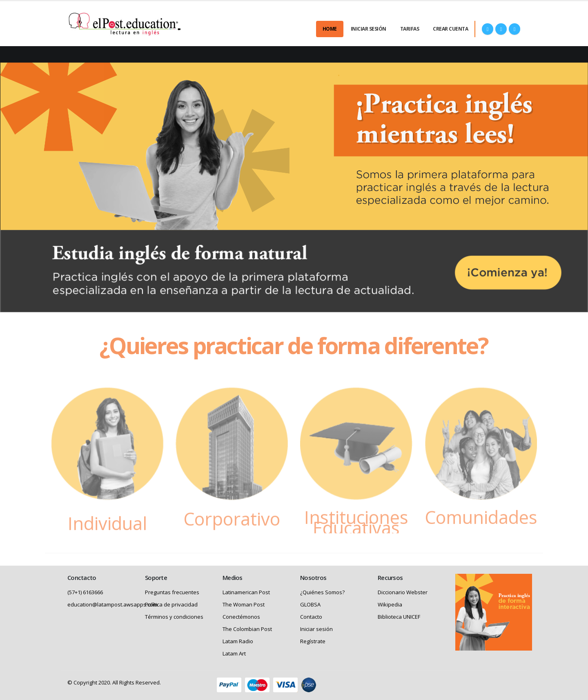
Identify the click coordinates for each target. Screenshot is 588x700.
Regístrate (313, 641)
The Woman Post (244, 604)
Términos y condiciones (174, 617)
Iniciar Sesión (369, 29)
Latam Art (234, 653)
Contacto (311, 617)
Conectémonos (241, 617)
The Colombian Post (247, 629)
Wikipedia (390, 604)
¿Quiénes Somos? (322, 592)
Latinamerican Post (246, 592)
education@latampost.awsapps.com (112, 604)
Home (330, 29)
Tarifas (410, 29)
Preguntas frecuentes (172, 592)
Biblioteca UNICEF (399, 617)
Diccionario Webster (403, 592)
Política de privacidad (171, 604)
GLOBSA (310, 604)
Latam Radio (238, 641)
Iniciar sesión (316, 629)
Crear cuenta (450, 29)
